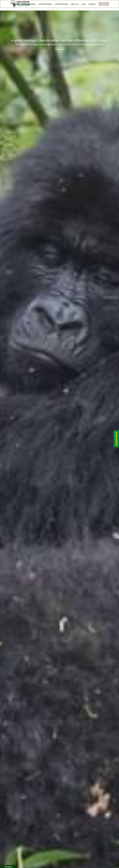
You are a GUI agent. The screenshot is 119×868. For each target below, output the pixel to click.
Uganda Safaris (45, 4)
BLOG (84, 4)
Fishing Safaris (61, 4)
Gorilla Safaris (29, 4)
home (17, 4)
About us (75, 4)
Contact (92, 4)
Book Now (104, 4)
